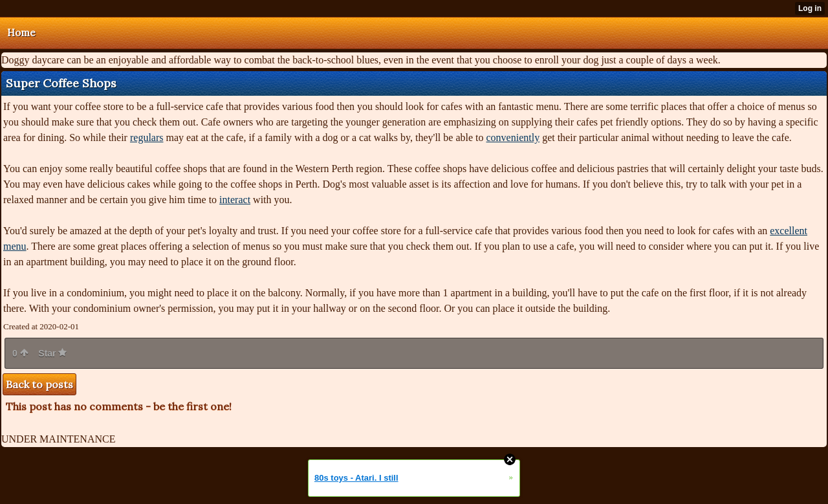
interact (235, 200)
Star (52, 353)
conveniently (513, 137)
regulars (147, 137)
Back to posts (39, 384)
